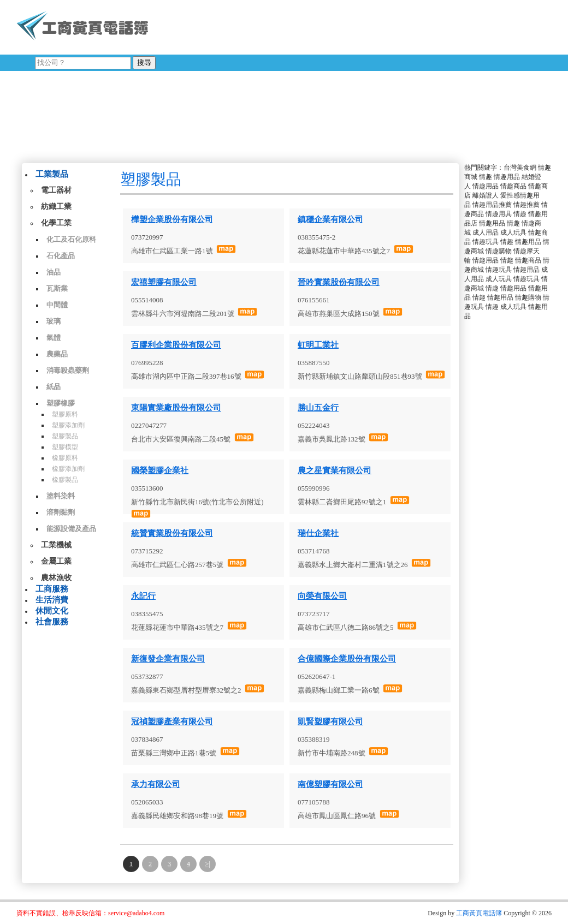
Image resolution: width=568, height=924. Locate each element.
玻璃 (54, 321)
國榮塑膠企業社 (160, 470)
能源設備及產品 (71, 529)
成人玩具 (513, 233)
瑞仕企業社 (318, 533)
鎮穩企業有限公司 (330, 219)
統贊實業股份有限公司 (172, 533)
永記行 (143, 596)
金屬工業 (56, 561)
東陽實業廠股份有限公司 (176, 408)
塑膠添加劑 (68, 425)
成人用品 (486, 233)
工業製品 (52, 174)
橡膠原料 (65, 458)
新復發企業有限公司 (168, 659)
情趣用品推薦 (492, 205)
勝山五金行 (318, 408)
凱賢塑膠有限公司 (330, 722)
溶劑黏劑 (61, 512)
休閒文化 (52, 611)
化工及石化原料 (71, 239)
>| (207, 864)
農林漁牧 (56, 578)
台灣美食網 (520, 168)
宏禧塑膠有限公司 (164, 282)
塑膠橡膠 (61, 403)
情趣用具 (499, 214)
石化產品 (61, 256)
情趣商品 (513, 186)
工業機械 (56, 545)
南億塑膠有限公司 (330, 784)
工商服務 (52, 589)
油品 (54, 272)
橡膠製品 (65, 480)
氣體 (54, 338)
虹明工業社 (318, 345)
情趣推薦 (526, 205)
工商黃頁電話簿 (479, 913)
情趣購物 (499, 251)
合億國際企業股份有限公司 (347, 659)
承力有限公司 (156, 784)
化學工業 (56, 223)
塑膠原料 (65, 414)
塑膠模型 (65, 447)
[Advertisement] (294, 79)
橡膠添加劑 (68, 469)
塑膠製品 (65, 436)
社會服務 (52, 622)
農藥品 (57, 354)
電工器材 (56, 190)
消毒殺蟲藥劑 (68, 370)
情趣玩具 (486, 242)
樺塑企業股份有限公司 (172, 219)
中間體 (57, 305)
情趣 (486, 177)
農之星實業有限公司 (335, 470)
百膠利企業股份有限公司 (176, 345)
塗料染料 (61, 496)
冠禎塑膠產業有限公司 (172, 722)
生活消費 (52, 600)
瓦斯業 (57, 288)
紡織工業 (56, 207)
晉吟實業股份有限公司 (339, 282)
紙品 (54, 387)
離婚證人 (486, 195)
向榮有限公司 (322, 596)
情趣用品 (507, 177)
